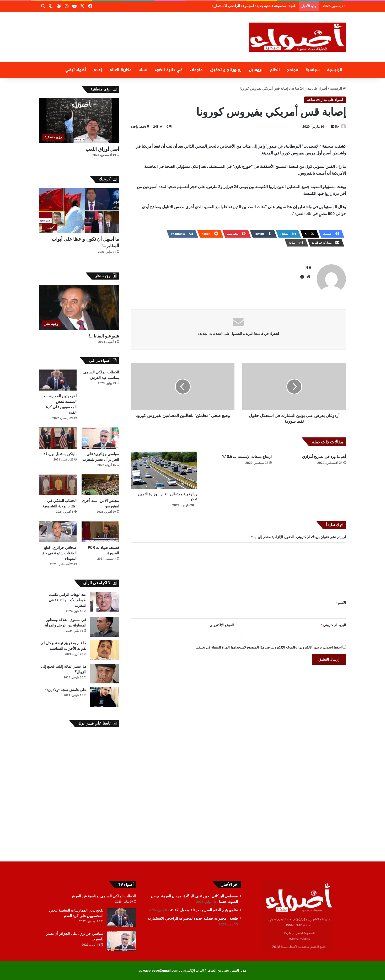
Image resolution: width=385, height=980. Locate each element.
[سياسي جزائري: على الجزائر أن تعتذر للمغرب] (100, 438)
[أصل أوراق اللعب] (79, 121)
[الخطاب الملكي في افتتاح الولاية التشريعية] (58, 485)
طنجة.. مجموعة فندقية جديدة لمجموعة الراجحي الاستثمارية (193, 918)
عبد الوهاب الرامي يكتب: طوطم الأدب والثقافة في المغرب (68, 600)
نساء (143, 70)
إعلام (98, 70)
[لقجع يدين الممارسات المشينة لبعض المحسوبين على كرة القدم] (58, 380)
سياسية (313, 70)
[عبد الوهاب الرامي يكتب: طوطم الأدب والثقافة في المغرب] (105, 602)
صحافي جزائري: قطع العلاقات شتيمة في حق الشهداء (59, 553)
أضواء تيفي (76, 70)
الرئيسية (335, 70)
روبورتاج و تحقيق (226, 70)
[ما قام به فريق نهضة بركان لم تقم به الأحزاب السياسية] (105, 650)
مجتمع (293, 70)
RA (334, 127)
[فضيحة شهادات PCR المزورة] (100, 532)
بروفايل (256, 70)
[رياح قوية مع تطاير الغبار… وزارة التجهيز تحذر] (164, 468)
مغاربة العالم (121, 70)
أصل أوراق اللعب (102, 149)
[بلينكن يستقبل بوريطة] (58, 438)
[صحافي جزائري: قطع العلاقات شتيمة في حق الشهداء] (58, 532)
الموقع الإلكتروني (222, 623)
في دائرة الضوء (169, 70)
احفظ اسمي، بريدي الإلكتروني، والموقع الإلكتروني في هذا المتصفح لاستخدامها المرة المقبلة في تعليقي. (268, 645)
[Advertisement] (140, 29)
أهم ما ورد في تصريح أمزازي (324, 454)
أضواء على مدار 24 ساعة (309, 89)
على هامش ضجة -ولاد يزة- (66, 690)
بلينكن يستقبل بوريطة (60, 454)
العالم (275, 70)
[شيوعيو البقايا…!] (79, 307)
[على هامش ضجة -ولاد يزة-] (105, 697)
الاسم (341, 600)
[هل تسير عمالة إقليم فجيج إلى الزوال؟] (105, 674)
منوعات (196, 70)
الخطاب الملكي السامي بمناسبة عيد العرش (103, 896)
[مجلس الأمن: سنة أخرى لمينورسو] (100, 485)
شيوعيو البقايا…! (104, 336)
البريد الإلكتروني (333, 623)
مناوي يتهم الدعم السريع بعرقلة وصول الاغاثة (269, 6)
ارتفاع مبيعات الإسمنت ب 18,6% (247, 454)
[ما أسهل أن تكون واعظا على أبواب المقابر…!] (79, 211)
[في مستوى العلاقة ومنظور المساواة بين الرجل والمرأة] (105, 627)
